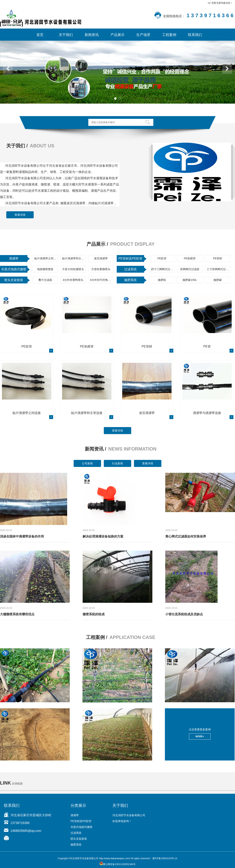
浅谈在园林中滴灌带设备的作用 (22, 536)
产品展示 (117, 35)
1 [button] (115, 99)
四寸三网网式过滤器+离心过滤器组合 (163, 269)
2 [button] (120, 99)
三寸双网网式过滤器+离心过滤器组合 (218, 269)
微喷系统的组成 (94, 614)
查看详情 (20, 215)
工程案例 (169, 35)
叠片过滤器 (45, 280)
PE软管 (162, 258)
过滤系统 (130, 269)
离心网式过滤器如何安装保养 (186, 536)
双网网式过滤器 (190, 269)
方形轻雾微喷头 (101, 269)
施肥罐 (218, 280)
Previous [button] (8, 69)
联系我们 (195, 35)
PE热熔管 (190, 258)
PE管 (207, 346)
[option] (117, 72)
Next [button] (227, 69)
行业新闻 (117, 463)
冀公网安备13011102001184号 (117, 864)
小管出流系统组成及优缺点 (184, 614)
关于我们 (66, 35)
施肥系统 (130, 280)
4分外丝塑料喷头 (73, 280)
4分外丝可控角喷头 (102, 280)
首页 (40, 35)
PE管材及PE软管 (131, 258)
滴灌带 (14, 258)
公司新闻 (87, 463)
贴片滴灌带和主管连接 (74, 258)
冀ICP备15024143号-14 (165, 858)
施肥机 (162, 280)
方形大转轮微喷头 (73, 269)
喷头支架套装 (14, 280)
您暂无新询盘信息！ (222, 3)
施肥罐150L (190, 280)
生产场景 (143, 35)
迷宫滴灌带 (101, 258)
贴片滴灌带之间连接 (46, 258)
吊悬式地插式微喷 (14, 269)
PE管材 (218, 258)
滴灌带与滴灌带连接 (207, 413)
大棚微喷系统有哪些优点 (17, 614)
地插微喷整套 (45, 269)
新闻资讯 (92, 35)
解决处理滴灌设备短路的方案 (103, 536)
